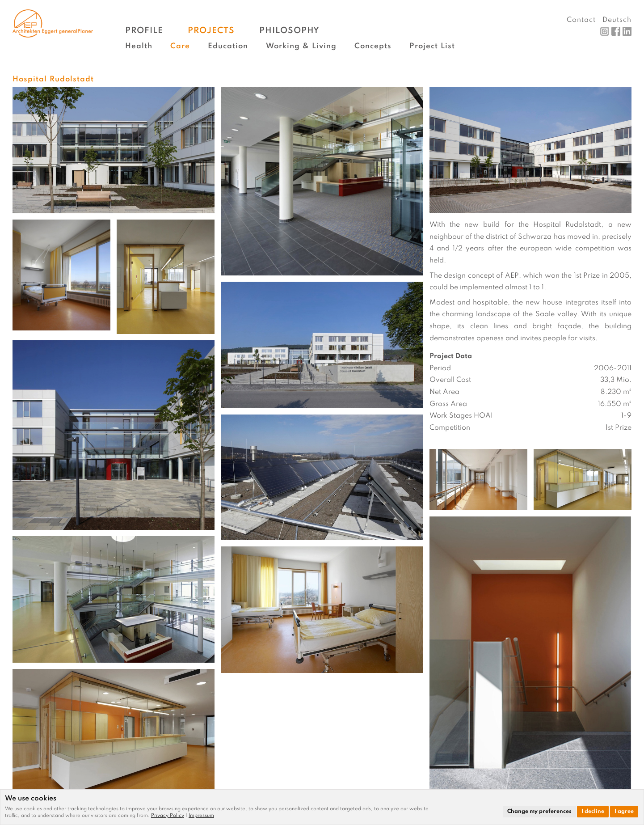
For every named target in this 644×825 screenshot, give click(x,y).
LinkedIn (627, 31)
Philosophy (289, 31)
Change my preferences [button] (539, 812)
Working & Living (301, 46)
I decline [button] (593, 812)
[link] (170, 816)
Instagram (605, 31)
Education (228, 46)
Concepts (373, 46)
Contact (581, 20)
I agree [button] (624, 812)
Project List (432, 46)
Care (180, 46)
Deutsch (617, 20)
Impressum (201, 816)
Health (139, 46)
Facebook (616, 31)
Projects (211, 31)
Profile (144, 31)
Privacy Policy (168, 816)
